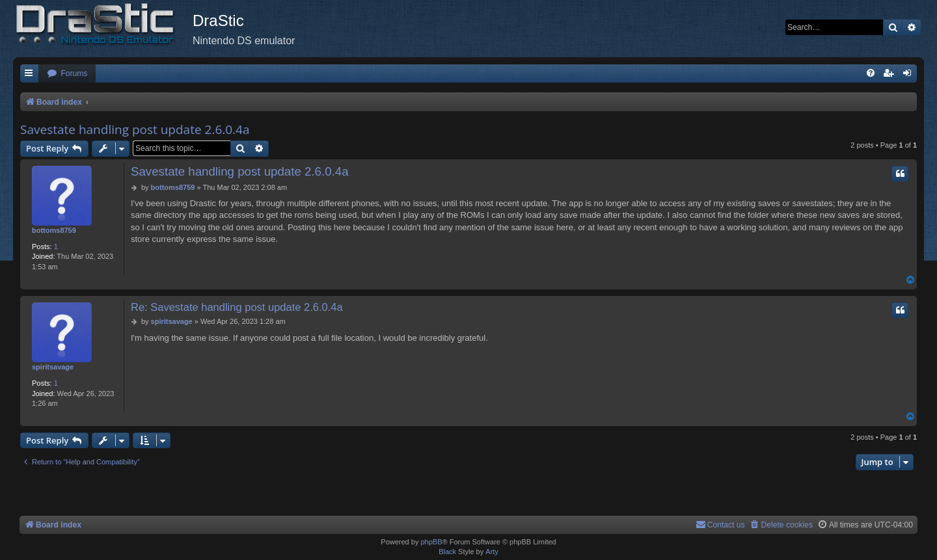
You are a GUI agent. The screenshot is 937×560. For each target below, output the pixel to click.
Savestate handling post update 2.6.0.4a (135, 129)
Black (447, 552)
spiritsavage (53, 367)
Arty (492, 552)
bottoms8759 (54, 230)
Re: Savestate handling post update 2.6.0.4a (237, 307)
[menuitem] (67, 74)
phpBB (431, 542)
